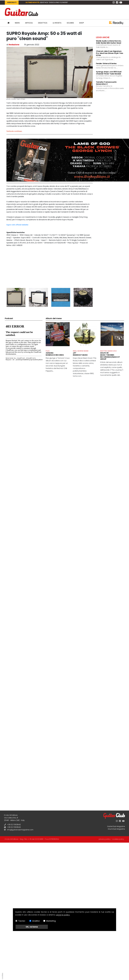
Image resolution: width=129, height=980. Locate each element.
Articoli (29, 23)
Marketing (51, 921)
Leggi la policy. (63, 915)
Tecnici (22, 921)
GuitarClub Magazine (116, 826)
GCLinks (70, 23)
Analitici (36, 921)
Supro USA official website (17, 225)
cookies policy (118, 839)
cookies (2, 976)
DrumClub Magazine (116, 829)
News (17, 23)
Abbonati (12, 2)
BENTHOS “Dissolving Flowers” (54, 2)
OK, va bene (32, 927)
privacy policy (105, 839)
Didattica (43, 23)
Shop (82, 23)
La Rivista (57, 23)
